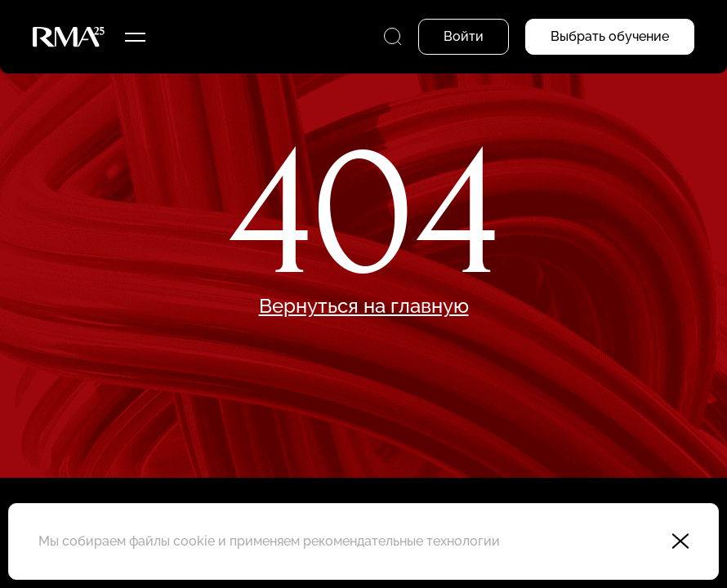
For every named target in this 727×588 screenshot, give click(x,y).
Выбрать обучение (610, 36)
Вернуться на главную (364, 306)
